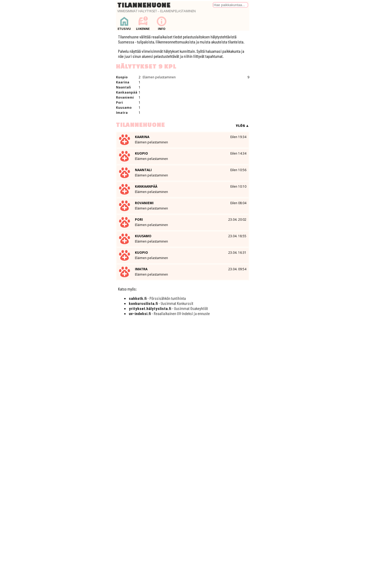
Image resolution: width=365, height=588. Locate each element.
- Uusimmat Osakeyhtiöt (168, 308)
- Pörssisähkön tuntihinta (157, 298)
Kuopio (122, 77)
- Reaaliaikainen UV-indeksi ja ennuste (169, 313)
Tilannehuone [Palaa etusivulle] (144, 5)
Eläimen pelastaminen (159, 77)
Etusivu (124, 23)
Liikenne (143, 23)
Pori (119, 102)
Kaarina (123, 82)
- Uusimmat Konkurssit (161, 303)
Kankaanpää (127, 92)
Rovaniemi (125, 97)
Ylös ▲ (242, 126)
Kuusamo (124, 108)
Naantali (123, 87)
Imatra (122, 113)
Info (162, 23)
